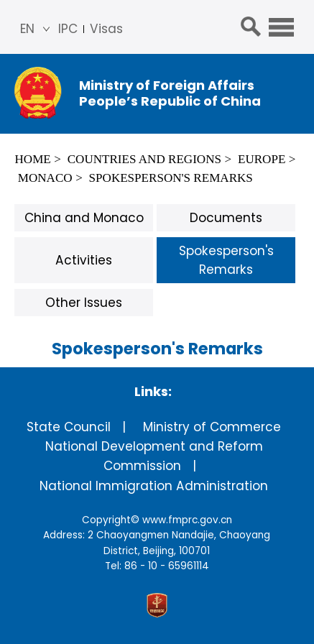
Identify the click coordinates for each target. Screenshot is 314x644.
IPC (68, 29)
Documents (226, 218)
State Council (69, 427)
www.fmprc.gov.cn (187, 520)
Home (32, 159)
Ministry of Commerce (212, 427)
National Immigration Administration (154, 486)
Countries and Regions (144, 159)
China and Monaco (84, 218)
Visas (106, 29)
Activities (84, 260)
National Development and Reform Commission (154, 456)
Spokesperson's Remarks (171, 178)
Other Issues (84, 303)
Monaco (45, 178)
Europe (262, 159)
